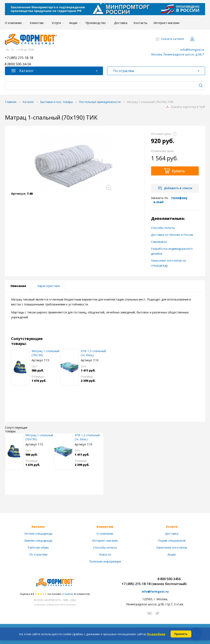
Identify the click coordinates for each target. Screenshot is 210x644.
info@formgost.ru (192, 50)
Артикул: (19, 194)
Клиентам (37, 23)
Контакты (140, 23)
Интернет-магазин (166, 23)
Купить (178, 171)
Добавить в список (178, 188)
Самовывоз (159, 242)
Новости (105, 554)
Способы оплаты (163, 228)
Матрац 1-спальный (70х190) (45, 353)
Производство (96, 23)
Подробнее (156, 634)
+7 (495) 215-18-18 (19, 58)
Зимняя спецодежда (38, 541)
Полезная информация (105, 561)
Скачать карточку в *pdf (188, 107)
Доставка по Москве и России (172, 235)
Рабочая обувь (38, 547)
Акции (73, 23)
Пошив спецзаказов (172, 541)
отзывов (67, 594)
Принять (181, 634)
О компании (13, 23)
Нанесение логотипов (172, 547)
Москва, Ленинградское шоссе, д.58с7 (178, 54)
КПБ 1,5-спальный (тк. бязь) (93, 353)
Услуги (56, 23)
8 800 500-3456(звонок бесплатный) (169, 581)
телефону (179, 198)
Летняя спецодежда (38, 534)
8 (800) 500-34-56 (18, 64)
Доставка (121, 23)
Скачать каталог (173, 39)
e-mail (158, 202)
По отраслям (38, 554)
